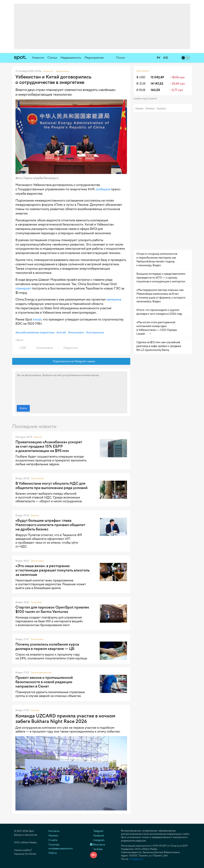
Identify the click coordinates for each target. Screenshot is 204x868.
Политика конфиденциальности (60, 847)
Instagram (97, 840)
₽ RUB (141, 90)
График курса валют (147, 99)
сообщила (103, 189)
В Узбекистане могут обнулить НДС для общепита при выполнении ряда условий (51, 486)
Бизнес (38, 437)
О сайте (53, 840)
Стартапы (36, 602)
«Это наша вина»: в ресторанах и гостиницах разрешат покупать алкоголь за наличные (52, 570)
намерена (114, 299)
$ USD (141, 77)
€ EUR (141, 84)
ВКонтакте (98, 845)
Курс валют (143, 71)
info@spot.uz (136, 859)
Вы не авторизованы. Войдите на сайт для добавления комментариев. (71, 388)
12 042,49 (157, 77)
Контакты (161, 108)
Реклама (139, 108)
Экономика (37, 478)
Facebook (97, 836)
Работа (53, 853)
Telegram (97, 831)
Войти (23, 408)
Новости (38, 58)
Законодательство (41, 673)
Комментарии (43, 348)
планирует (23, 288)
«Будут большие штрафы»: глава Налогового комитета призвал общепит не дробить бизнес (50, 525)
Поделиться (68, 348)
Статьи (52, 58)
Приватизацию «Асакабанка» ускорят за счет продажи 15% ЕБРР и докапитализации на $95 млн (49, 446)
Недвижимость (71, 58)
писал (37, 319)
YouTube (96, 849)
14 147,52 (157, 84)
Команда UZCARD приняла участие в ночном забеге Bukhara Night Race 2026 (65, 719)
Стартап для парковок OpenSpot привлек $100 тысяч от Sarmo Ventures (52, 609)
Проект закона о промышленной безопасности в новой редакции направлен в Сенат (44, 682)
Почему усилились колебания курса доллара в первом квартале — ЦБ (47, 646)
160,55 (155, 90)
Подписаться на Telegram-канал (71, 361)
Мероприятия (94, 58)
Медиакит (150, 108)
